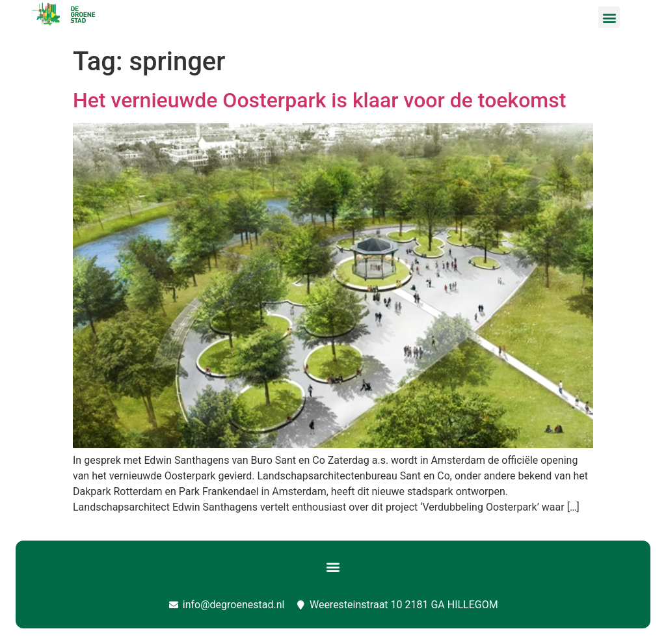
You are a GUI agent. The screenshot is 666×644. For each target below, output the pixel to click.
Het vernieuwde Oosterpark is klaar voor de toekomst (319, 100)
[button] (609, 17)
